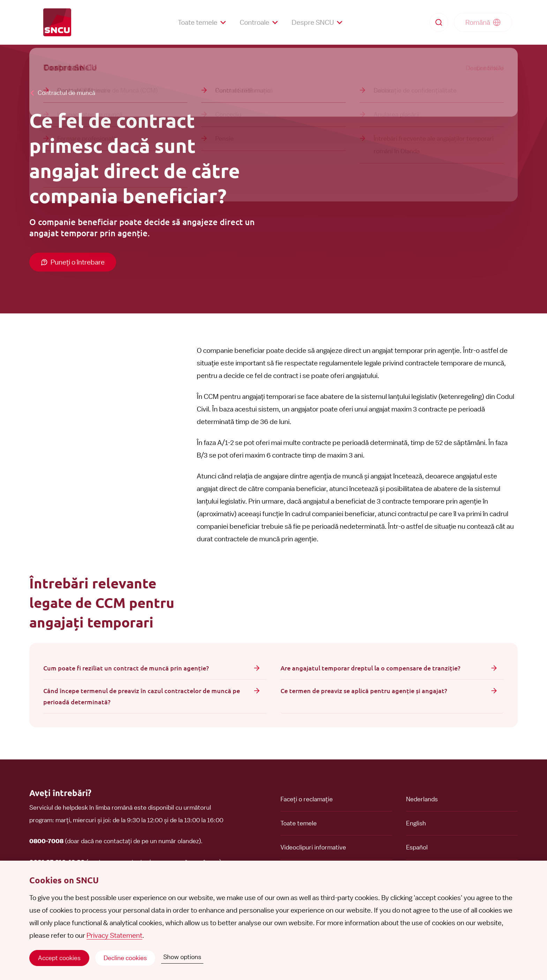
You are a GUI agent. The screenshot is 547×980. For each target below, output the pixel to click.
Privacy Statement (114, 935)
